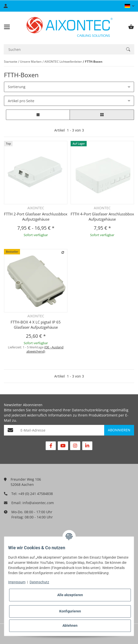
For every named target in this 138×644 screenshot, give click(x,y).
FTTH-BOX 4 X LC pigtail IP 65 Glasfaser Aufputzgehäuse (36, 325)
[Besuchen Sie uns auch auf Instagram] (75, 446)
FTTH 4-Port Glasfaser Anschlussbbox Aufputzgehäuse (102, 217)
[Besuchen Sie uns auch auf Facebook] (51, 446)
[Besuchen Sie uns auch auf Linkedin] (87, 446)
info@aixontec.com (38, 503)
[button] (129, 6)
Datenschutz (39, 582)
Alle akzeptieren (70, 595)
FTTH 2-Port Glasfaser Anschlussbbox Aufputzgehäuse (36, 217)
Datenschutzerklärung (90, 410)
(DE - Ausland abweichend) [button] (45, 349)
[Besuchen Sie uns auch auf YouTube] (63, 446)
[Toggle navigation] (7, 27)
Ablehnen (70, 625)
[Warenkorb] (131, 27)
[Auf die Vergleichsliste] (63, 253)
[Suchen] (63, 49)
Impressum (17, 582)
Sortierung (17, 87)
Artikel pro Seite (21, 101)
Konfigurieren (70, 611)
